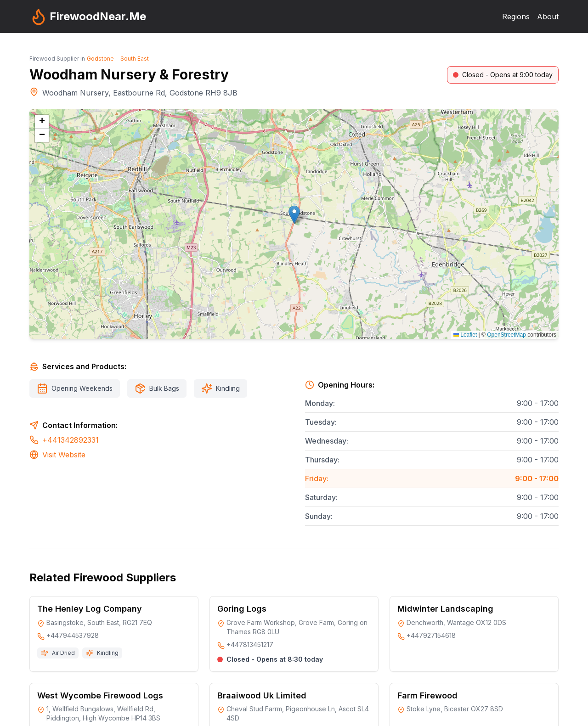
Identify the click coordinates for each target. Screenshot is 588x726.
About (548, 17)
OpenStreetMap (506, 335)
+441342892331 (71, 440)
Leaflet (465, 335)
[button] (294, 215)
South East (135, 59)
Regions (516, 17)
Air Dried (63, 653)
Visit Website (64, 455)
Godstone (100, 59)
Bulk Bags (164, 388)
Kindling (228, 388)
